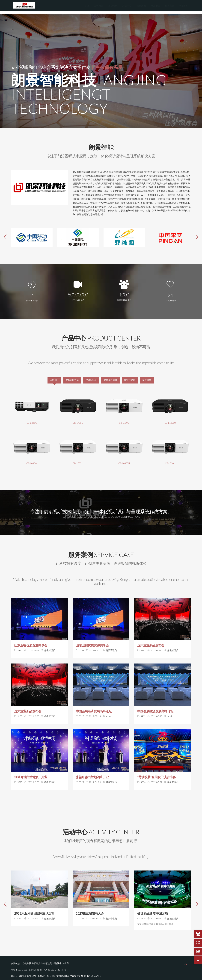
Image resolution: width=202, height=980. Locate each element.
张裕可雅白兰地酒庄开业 (31, 774)
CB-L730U (124, 420)
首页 (87, 5)
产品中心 (127, 5)
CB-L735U (78, 420)
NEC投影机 (130, 377)
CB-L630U (78, 460)
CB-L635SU (170, 420)
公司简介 (99, 5)
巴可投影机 (91, 377)
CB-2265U (32, 420)
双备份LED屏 (72, 377)
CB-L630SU (124, 460)
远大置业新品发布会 (151, 642)
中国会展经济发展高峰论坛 (94, 708)
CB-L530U (170, 460)
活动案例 (113, 5)
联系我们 (184, 5)
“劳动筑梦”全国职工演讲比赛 (156, 774)
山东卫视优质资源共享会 (31, 642)
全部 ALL (54, 377)
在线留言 (170, 5)
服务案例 (141, 5)
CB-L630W (32, 460)
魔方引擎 (147, 377)
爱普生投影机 (110, 377)
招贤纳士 (155, 5)
